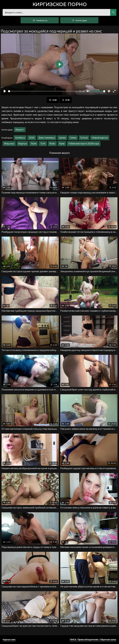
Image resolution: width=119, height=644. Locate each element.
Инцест (20, 130)
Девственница (47, 138)
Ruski (52, 144)
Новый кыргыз (100, 138)
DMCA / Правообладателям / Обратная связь (93, 640)
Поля (34, 144)
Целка (62, 138)
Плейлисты (40, 20)
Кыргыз (23, 144)
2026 (32, 138)
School (84, 138)
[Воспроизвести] (5, 91)
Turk (43, 144)
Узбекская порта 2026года (84, 144)
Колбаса (20, 138)
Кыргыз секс (9, 640)
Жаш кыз (9, 144)
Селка (73, 138)
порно (59, 5)
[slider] (43, 91)
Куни (62, 144)
